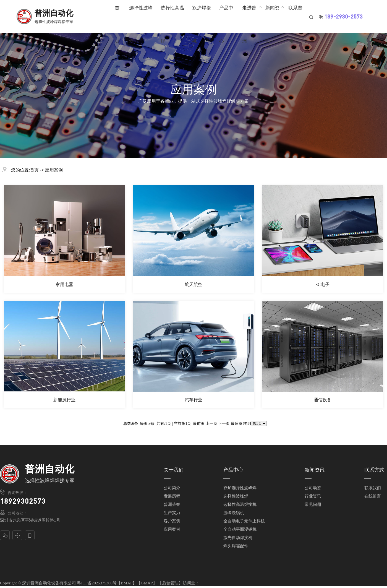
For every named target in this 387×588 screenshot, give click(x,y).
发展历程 (172, 496)
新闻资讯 (315, 470)
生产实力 (172, 513)
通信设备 (323, 400)
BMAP (127, 583)
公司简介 (172, 488)
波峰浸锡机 (234, 513)
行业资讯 (313, 496)
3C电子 (322, 284)
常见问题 (313, 504)
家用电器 (64, 284)
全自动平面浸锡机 (240, 529)
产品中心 (233, 470)
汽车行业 (193, 400)
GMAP (147, 583)
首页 (34, 170)
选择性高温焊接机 (240, 504)
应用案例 (54, 170)
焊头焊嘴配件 (236, 546)
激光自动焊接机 (238, 538)
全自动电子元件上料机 (244, 521)
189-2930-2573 (343, 17)
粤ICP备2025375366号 (97, 583)
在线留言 (373, 496)
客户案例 (172, 521)
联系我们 (373, 488)
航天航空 (193, 284)
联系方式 (374, 470)
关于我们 (174, 470)
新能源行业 (64, 400)
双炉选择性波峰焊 (240, 488)
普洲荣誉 (172, 504)
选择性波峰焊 (236, 496)
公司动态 (313, 488)
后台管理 (170, 583)
